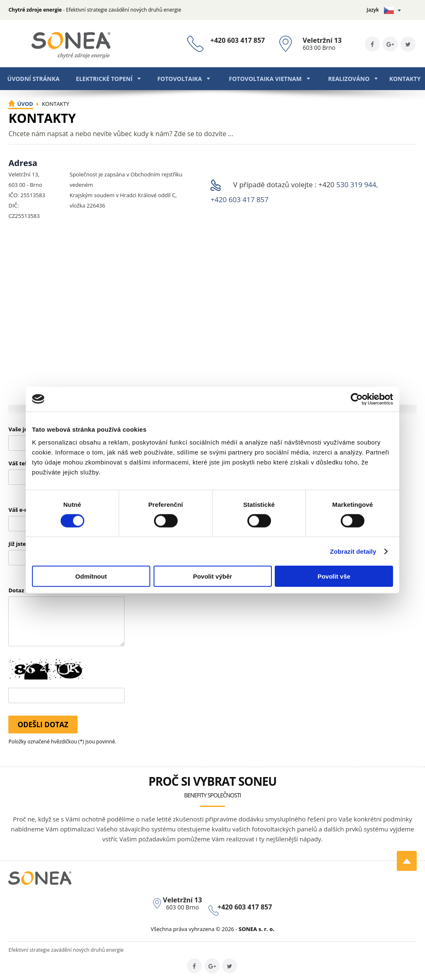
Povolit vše (334, 576)
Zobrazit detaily (353, 551)
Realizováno (349, 79)
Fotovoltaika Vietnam (265, 79)
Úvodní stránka (34, 79)
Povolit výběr (212, 576)
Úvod (25, 104)
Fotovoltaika (180, 79)
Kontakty (405, 79)
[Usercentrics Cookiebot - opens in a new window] (357, 399)
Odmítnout (91, 576)
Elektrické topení (104, 79)
